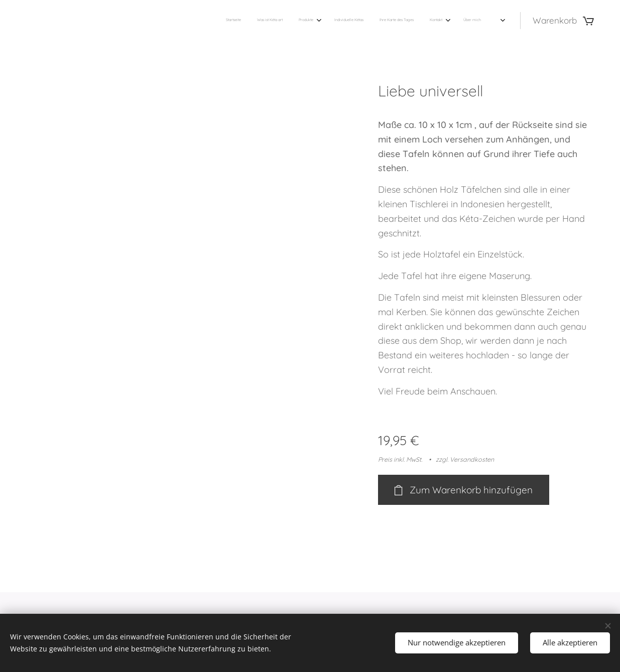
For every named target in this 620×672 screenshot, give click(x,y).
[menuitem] (382, 21)
